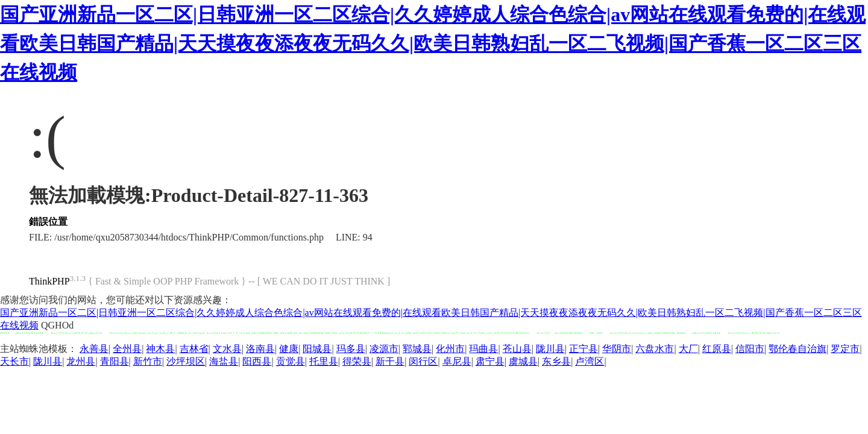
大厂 (688, 349)
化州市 (450, 349)
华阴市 (617, 349)
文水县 (227, 349)
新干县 (390, 361)
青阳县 (115, 361)
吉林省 (194, 349)
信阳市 (750, 349)
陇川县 (550, 349)
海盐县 (224, 361)
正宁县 (583, 349)
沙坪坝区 (186, 361)
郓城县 (417, 349)
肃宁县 (490, 361)
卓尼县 (457, 361)
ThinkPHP (49, 281)
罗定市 (845, 349)
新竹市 (148, 361)
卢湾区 (590, 361)
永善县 (94, 349)
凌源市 (384, 349)
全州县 (127, 349)
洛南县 (260, 349)
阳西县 (257, 361)
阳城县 (317, 349)
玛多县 (351, 349)
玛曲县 (483, 349)
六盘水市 (655, 349)
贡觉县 (291, 361)
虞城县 (523, 361)
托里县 (324, 361)
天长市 (14, 361)
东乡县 (556, 361)
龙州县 (81, 361)
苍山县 (517, 349)
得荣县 (357, 361)
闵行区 (423, 361)
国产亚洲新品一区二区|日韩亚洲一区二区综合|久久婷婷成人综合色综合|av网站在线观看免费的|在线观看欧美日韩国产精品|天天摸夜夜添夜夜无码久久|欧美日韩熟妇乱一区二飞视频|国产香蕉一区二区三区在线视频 (433, 43)
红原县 (717, 349)
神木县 (160, 349)
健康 (289, 349)
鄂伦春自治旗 (797, 349)
